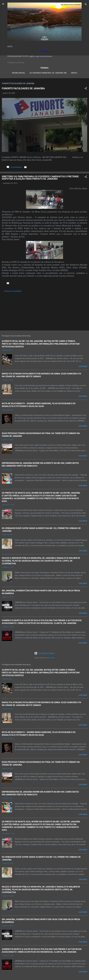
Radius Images (50, 658)
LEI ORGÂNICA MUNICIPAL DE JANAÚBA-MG (48, 73)
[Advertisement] (44, 311)
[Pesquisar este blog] (44, 63)
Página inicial (19, 73)
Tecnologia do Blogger (45, 653)
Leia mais (83, 366)
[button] (86, 89)
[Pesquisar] (86, 5)
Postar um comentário (13, 291)
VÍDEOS (74, 73)
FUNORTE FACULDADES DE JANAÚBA (23, 88)
